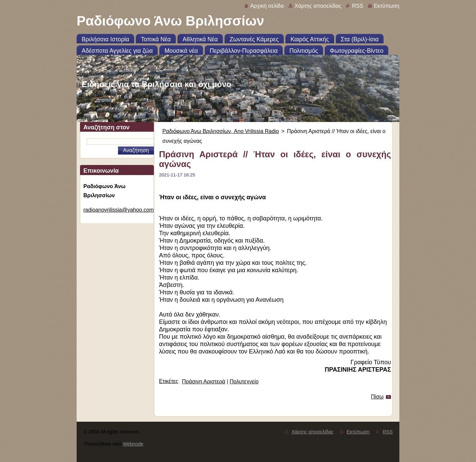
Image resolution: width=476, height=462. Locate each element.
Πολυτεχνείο (244, 382)
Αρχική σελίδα (267, 6)
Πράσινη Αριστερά (204, 382)
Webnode (133, 444)
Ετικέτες (169, 381)
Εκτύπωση (387, 6)
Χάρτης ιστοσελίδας (318, 6)
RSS (358, 6)
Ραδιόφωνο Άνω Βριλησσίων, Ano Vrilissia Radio (221, 131)
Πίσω (377, 397)
